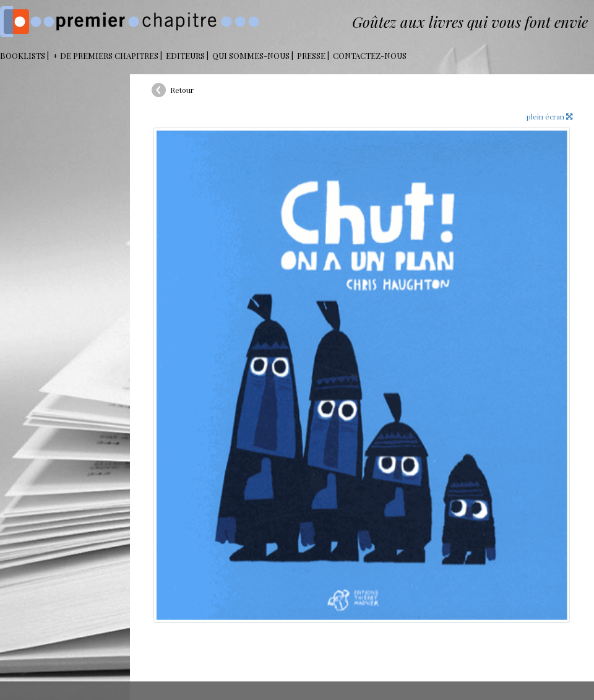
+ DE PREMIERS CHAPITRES (105, 55)
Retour (182, 90)
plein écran (549, 116)
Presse (311, 55)
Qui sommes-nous (251, 55)
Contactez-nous (370, 55)
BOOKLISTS (23, 55)
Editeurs (185, 55)
